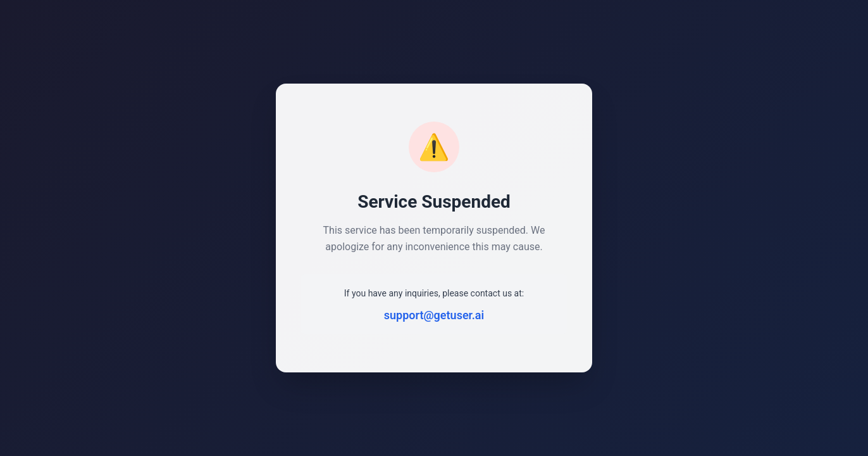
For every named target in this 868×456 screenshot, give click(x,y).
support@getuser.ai (434, 315)
